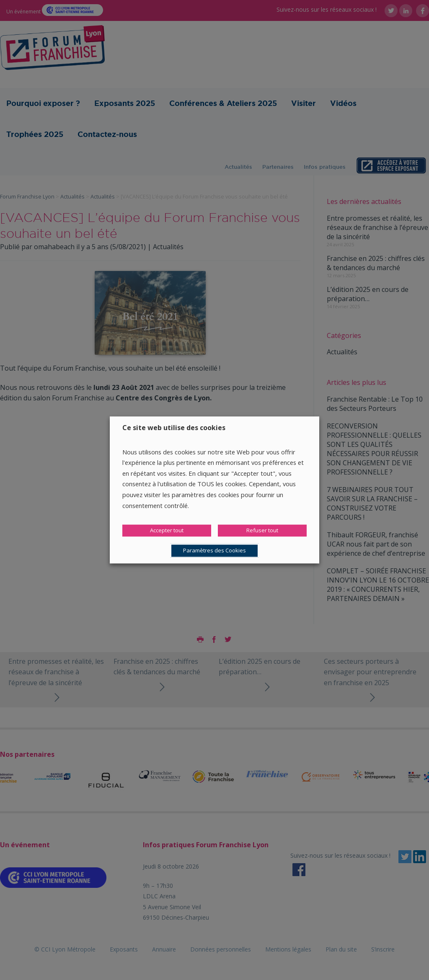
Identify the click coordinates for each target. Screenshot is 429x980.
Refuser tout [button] (262, 531)
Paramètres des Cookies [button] (214, 551)
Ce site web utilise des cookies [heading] (174, 428)
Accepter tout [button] (167, 531)
